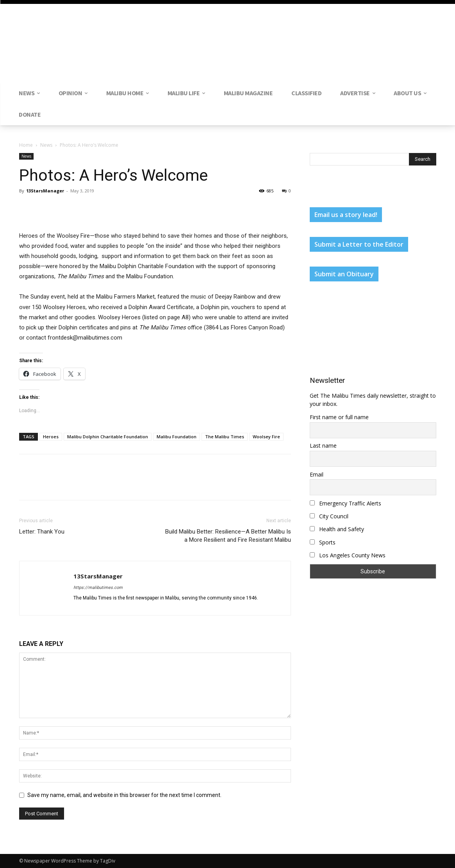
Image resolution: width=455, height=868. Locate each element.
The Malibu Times (225, 437)
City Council (329, 516)
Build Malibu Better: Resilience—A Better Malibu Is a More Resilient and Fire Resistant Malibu (228, 536)
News (46, 145)
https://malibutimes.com (98, 588)
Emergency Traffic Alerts (345, 503)
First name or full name (339, 417)
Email (317, 474)
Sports (323, 542)
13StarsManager (45, 191)
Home (26, 145)
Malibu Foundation (177, 437)
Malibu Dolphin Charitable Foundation (108, 437)
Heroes (51, 437)
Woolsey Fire (266, 437)
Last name (323, 446)
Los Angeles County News (348, 555)
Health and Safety (337, 529)
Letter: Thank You (42, 532)
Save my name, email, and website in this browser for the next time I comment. (124, 795)
